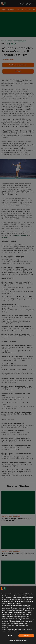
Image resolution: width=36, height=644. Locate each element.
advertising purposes (8, 614)
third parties (5, 607)
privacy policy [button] (6, 598)
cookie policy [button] (16, 603)
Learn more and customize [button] (18, 640)
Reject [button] (10, 636)
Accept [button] (26, 636)
